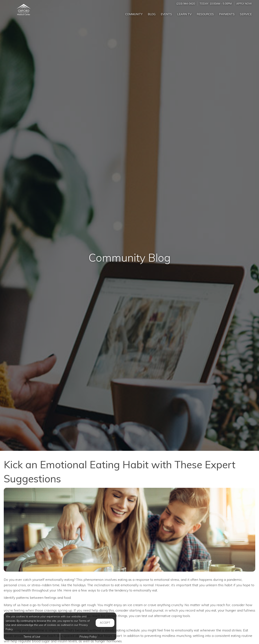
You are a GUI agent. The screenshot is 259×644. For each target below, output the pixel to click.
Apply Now (244, 3)
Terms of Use (32, 637)
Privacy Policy (88, 637)
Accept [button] (105, 623)
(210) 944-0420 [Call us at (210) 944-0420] (186, 3)
